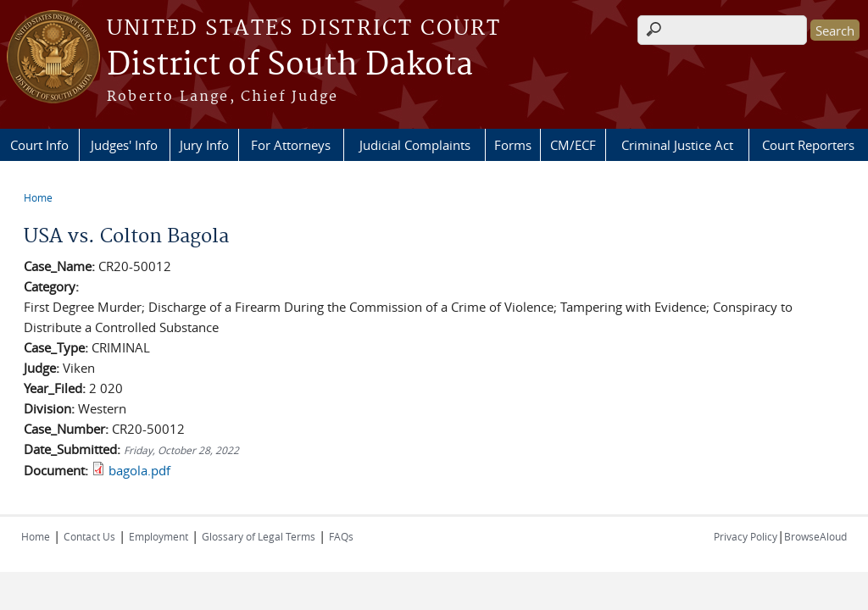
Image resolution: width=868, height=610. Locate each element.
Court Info (39, 145)
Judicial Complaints (415, 145)
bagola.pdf (139, 470)
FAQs (341, 536)
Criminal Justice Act (677, 145)
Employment (159, 536)
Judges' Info (124, 145)
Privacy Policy (746, 536)
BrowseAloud (815, 536)
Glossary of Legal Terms (259, 536)
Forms (513, 145)
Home (38, 197)
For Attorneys (291, 145)
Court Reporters (808, 145)
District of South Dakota (290, 65)
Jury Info (204, 145)
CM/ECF (573, 145)
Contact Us (89, 536)
